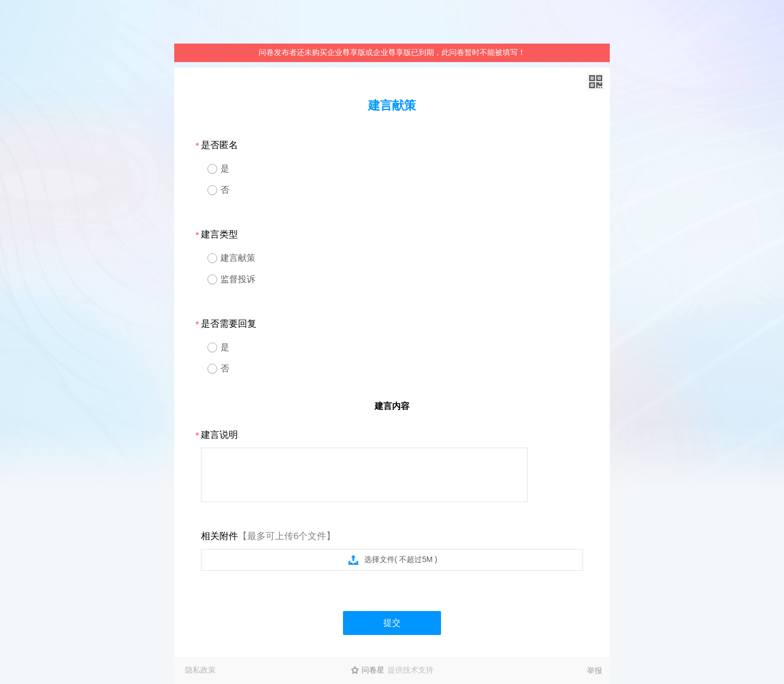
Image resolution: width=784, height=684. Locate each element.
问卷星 (373, 670)
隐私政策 (200, 670)
